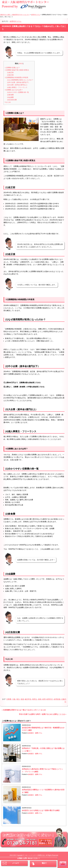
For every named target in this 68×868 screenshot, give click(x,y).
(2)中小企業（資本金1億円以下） (18, 82)
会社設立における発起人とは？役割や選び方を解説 (41, 810)
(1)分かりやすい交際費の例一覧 (18, 92)
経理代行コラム (16, 21)
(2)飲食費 (10, 95)
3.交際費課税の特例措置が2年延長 (17, 77)
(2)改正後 (10, 75)
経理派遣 (57, 699)
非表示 (21, 64)
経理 (44, 699)
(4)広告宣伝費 (12, 100)
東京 (18, 699)
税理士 (35, 699)
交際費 (9, 699)
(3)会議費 (10, 97)
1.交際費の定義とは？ (12, 68)
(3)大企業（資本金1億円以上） (18, 85)
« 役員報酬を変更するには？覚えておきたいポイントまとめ (24, 710)
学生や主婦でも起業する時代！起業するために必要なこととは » (43, 714)
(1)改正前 (10, 72)
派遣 (22, 699)
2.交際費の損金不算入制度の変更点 (17, 70)
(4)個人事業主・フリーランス (17, 87)
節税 (40, 699)
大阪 (14, 699)
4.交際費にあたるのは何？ (14, 90)
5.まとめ (8, 102)
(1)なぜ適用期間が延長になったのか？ (20, 80)
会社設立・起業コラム (35, 733)
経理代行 (50, 699)
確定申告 (28, 699)
